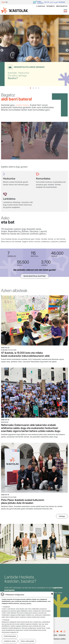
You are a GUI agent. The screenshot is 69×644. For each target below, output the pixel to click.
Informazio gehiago (25, 603)
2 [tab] (33, 88)
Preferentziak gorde (10, 636)
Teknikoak (6, 620)
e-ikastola (41, 6)
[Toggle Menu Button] (65, 10)
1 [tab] (30, 88)
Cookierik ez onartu (10, 641)
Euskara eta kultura (9, 350)
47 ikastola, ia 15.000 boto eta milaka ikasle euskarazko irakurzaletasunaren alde (25, 354)
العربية (56, 2)
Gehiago (62, 516)
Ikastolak (5, 422)
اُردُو (52, 2)
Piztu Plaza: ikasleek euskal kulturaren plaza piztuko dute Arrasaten (23, 501)
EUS (3, 2)
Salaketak (62, 635)
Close (52, 594)
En (45, 2)
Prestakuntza (62, 6)
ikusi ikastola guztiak (35, 276)
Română (62, 2)
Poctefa (54, 635)
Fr (48, 2)
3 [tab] (36, 88)
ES (7, 2)
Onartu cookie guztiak (27, 641)
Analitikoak (6, 607)
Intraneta (51, 6)
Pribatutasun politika (58, 639)
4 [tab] (39, 88)
